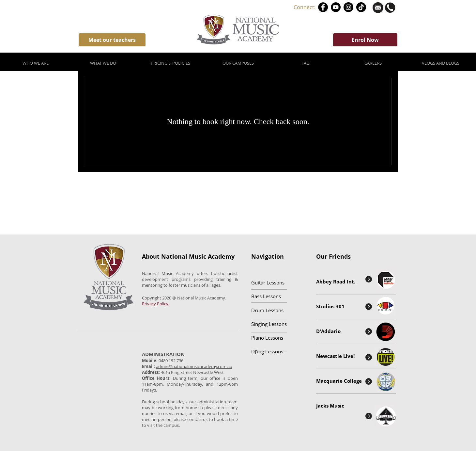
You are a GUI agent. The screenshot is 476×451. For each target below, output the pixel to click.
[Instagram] (348, 7)
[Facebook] (323, 7)
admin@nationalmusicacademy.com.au (194, 366)
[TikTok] (361, 7)
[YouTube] (336, 7)
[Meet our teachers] (112, 40)
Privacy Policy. (155, 304)
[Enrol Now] (365, 40)
